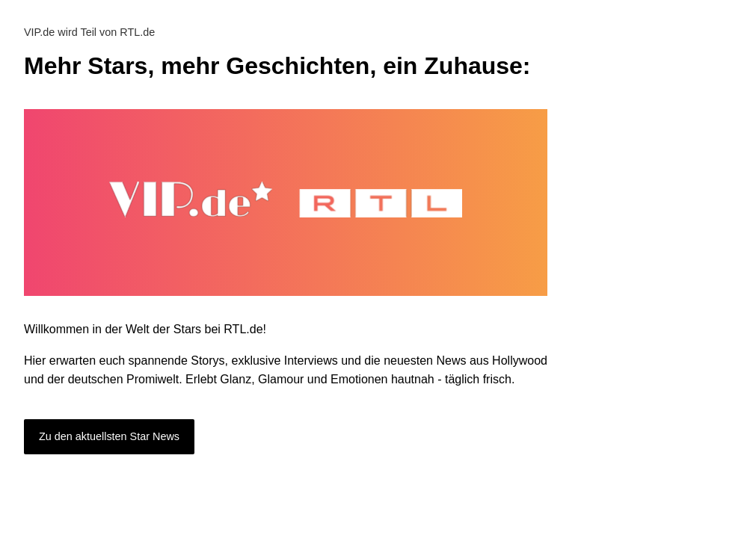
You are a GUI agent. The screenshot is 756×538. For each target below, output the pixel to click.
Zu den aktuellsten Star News (109, 436)
